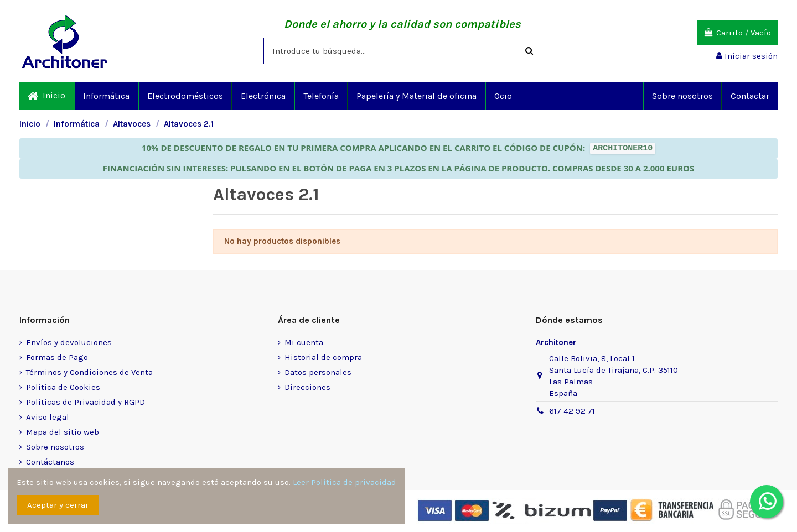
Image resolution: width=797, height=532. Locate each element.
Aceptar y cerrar (58, 505)
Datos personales (318, 372)
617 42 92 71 (572, 411)
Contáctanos (50, 462)
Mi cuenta (304, 342)
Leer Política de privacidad (345, 482)
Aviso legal (48, 417)
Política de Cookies (63, 387)
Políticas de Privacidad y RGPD (86, 402)
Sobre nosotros (55, 447)
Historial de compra (323, 357)
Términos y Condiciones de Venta (89, 372)
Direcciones (307, 387)
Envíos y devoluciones (69, 342)
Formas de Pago (57, 357)
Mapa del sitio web (63, 432)
